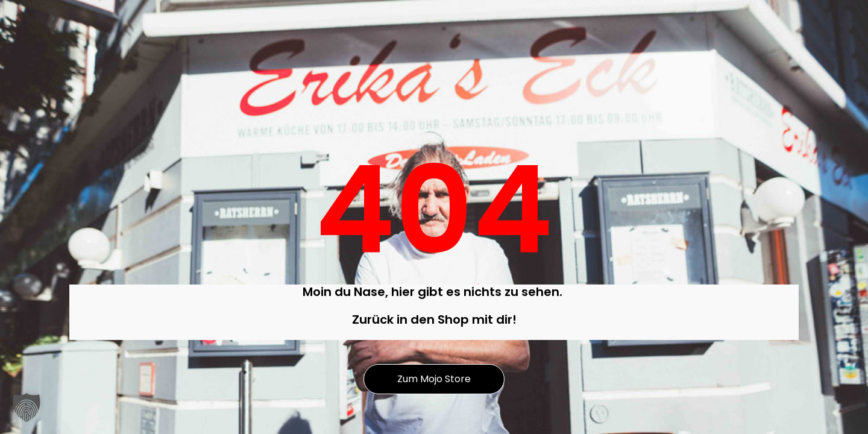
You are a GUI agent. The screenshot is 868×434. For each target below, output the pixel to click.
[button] (27, 407)
